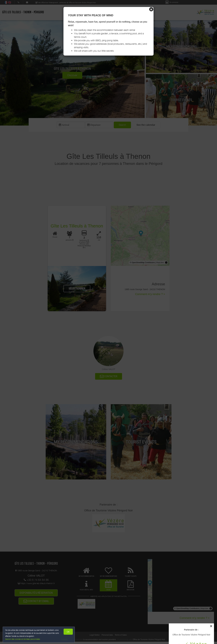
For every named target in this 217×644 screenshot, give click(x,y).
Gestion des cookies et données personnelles (23, 639)
